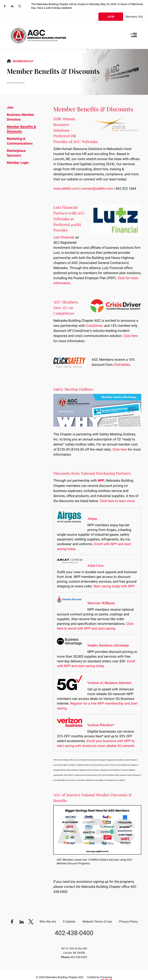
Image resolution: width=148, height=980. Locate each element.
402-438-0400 (74, 931)
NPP (101, 480)
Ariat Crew (96, 564)
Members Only (134, 17)
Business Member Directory (20, 117)
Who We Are (48, 920)
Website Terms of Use (97, 920)
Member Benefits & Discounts (21, 129)
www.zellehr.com (66, 188)
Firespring (106, 975)
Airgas (92, 518)
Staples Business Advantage (109, 644)
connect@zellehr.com (98, 188)
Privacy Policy (128, 920)
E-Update (69, 920)
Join (111, 17)
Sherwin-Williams (101, 602)
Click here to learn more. (118, 500)
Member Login (18, 163)
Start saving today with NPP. (115, 585)
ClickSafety (122, 364)
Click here (131, 335)
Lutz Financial (64, 237)
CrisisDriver (94, 325)
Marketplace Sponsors (16, 153)
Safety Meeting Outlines (74, 389)
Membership (23, 61)
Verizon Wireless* (101, 723)
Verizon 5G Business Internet (110, 681)
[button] (134, 35)
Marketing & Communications (20, 141)
